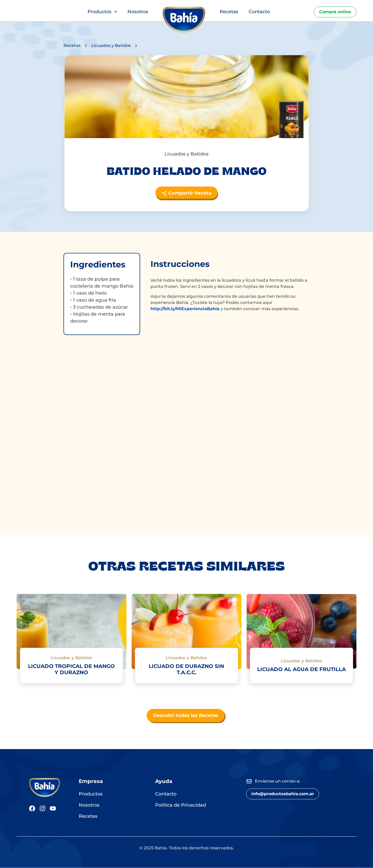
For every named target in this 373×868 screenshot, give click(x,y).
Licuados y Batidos (111, 45)
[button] (283, 794)
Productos (102, 12)
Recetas (229, 12)
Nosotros (138, 12)
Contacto (259, 12)
